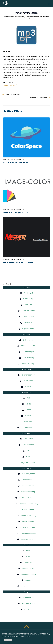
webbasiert (31, 19)
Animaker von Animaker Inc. (38, 98)
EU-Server (29, 17)
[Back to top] (26, 627)
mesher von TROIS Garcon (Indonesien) (18, 262)
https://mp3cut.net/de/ (10, 85)
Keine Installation (37, 17)
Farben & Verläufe (8, 160)
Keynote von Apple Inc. (13, 95)
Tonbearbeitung (19, 17)
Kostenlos (46, 17)
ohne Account (23, 19)
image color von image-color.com (15, 212)
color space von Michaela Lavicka (15, 163)
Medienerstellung (9, 17)
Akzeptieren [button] (8, 640)
